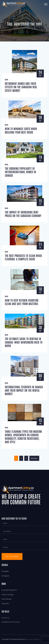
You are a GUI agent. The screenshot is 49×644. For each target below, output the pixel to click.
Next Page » (34, 458)
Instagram (5, 576)
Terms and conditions (33, 639)
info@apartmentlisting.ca (11, 622)
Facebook (5, 571)
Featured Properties (9, 590)
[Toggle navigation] (46, 4)
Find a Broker (7, 599)
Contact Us (5, 618)
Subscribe (5, 603)
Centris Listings (8, 594)
